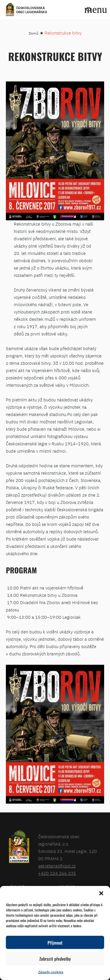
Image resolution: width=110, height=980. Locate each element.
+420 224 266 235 (57, 873)
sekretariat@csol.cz (57, 866)
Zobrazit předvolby (55, 959)
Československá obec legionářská (32, 10)
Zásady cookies (51, 972)
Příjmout (55, 942)
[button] (101, 893)
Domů (34, 33)
